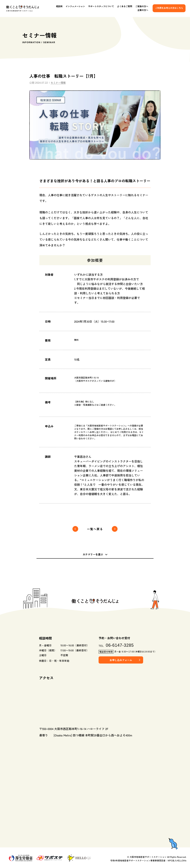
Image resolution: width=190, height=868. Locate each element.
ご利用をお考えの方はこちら (169, 8)
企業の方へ (143, 10)
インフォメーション (75, 6)
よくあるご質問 (125, 6)
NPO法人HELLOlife (177, 860)
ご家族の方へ (142, 6)
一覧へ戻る (95, 529)
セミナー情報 (58, 83)
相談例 (59, 6)
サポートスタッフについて (101, 6)
